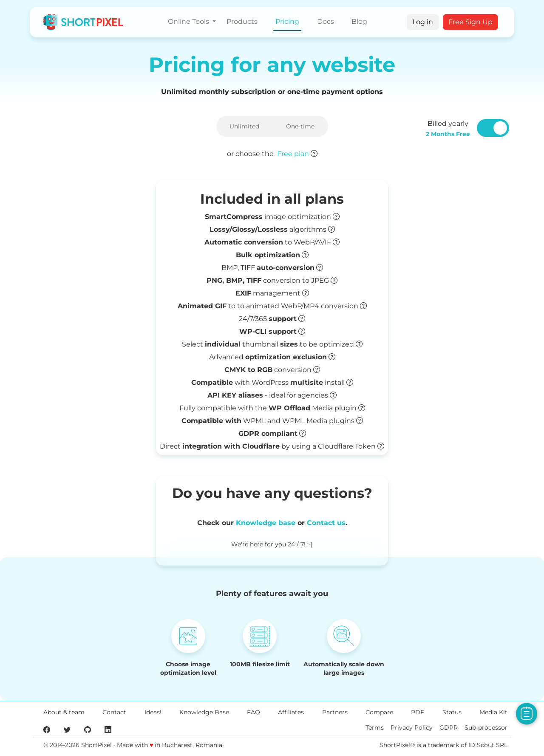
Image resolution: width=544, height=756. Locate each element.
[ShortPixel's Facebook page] (47, 729)
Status (452, 712)
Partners (335, 712)
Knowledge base (266, 523)
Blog (359, 21)
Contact (114, 712)
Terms (375, 728)
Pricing (287, 21)
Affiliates (291, 712)
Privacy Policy (412, 728)
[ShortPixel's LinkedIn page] (108, 729)
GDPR (449, 728)
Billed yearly (448, 129)
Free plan (293, 154)
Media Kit (493, 712)
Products (242, 21)
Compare (379, 712)
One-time (300, 126)
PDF (418, 712)
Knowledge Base (204, 712)
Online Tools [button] (189, 21)
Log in (423, 22)
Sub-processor (486, 728)
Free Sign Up (470, 22)
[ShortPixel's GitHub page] (88, 729)
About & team (64, 712)
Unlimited (244, 126)
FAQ (254, 712)
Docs (326, 21)
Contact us (326, 523)
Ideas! (153, 712)
